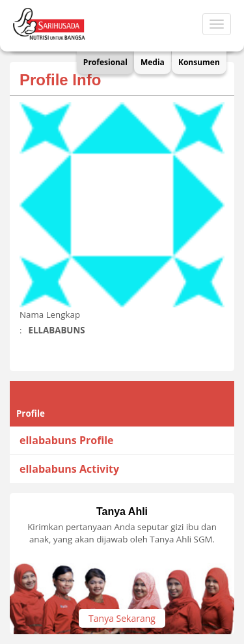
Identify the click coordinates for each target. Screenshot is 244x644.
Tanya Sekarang (122, 618)
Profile (31, 413)
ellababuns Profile (67, 440)
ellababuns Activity (69, 469)
